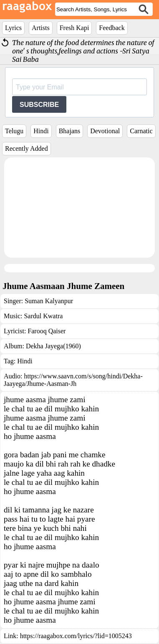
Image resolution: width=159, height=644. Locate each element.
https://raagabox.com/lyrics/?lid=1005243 (76, 636)
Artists (41, 28)
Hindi (41, 131)
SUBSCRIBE (39, 105)
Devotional (105, 131)
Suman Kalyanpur (49, 301)
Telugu (14, 131)
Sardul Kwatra (43, 316)
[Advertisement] (79, 208)
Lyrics (13, 28)
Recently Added (26, 148)
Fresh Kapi (74, 28)
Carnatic (141, 131)
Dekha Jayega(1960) (53, 346)
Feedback (112, 28)
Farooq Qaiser (47, 331)
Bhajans (70, 131)
